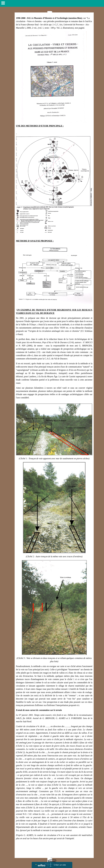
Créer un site (60, 865)
